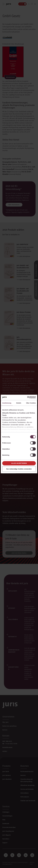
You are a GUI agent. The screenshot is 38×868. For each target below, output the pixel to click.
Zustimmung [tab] (7, 403)
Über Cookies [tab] (31, 403)
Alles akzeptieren (19, 463)
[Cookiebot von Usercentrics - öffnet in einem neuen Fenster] (27, 397)
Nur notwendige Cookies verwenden (19, 469)
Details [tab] (19, 403)
